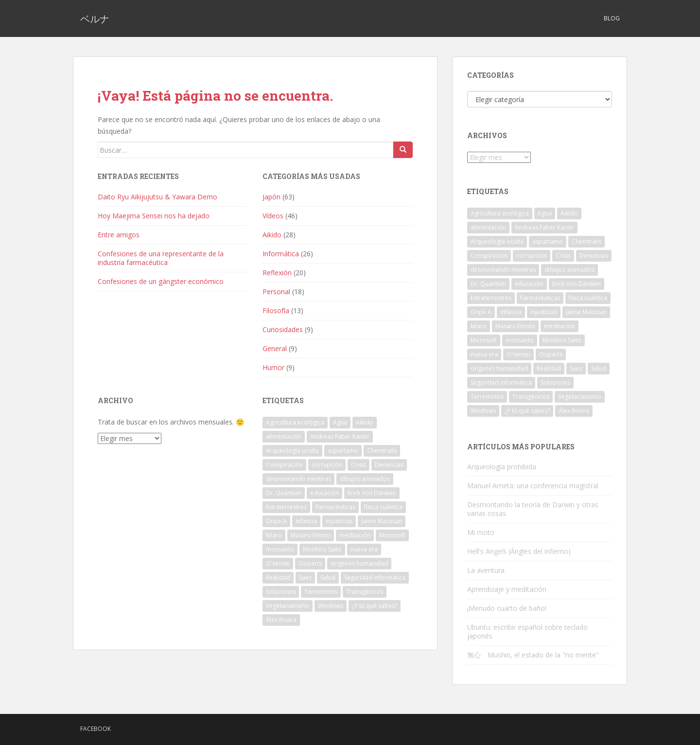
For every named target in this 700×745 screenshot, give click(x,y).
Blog (612, 18)
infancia (306, 521)
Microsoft (392, 535)
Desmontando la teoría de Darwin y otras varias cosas (533, 509)
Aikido (272, 235)
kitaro (274, 535)
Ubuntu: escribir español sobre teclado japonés (527, 631)
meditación (355, 535)
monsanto (280, 549)
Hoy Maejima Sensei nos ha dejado (154, 216)
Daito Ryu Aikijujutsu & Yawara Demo (157, 197)
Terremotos (321, 592)
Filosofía (276, 310)
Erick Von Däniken (372, 493)
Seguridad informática (375, 577)
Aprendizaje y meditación (507, 589)
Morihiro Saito (322, 549)
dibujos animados (365, 479)
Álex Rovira (281, 620)
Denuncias (389, 465)
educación (324, 493)
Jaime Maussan (382, 521)
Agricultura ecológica (295, 422)
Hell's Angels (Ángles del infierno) (519, 551)
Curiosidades (283, 329)
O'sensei (278, 563)
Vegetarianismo (288, 606)
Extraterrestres (286, 507)
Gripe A (276, 521)
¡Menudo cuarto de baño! (507, 608)
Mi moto (481, 532)
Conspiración (284, 465)
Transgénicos (365, 592)
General (275, 348)
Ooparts (310, 563)
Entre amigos (119, 235)
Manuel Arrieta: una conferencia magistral (533, 486)
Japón (271, 197)
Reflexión (277, 273)
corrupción (327, 465)
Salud (328, 577)
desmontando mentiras (298, 479)
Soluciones (281, 592)
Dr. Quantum (284, 493)
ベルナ (95, 18)
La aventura (486, 570)
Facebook (96, 729)
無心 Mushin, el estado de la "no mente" (533, 655)
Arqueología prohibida (502, 467)
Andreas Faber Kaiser (340, 436)
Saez (305, 577)
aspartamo (343, 451)
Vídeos (273, 216)
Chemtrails (382, 451)
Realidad (278, 577)
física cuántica (383, 507)
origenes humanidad (359, 563)
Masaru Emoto (311, 535)
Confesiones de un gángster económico (161, 281)
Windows (331, 606)
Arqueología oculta (292, 451)
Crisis (359, 465)
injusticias (339, 521)
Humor (273, 367)
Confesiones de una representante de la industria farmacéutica (161, 258)
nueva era (364, 549)
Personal (276, 292)
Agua (340, 422)
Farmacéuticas (335, 507)
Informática (281, 254)
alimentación (284, 436)
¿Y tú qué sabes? (375, 606)
